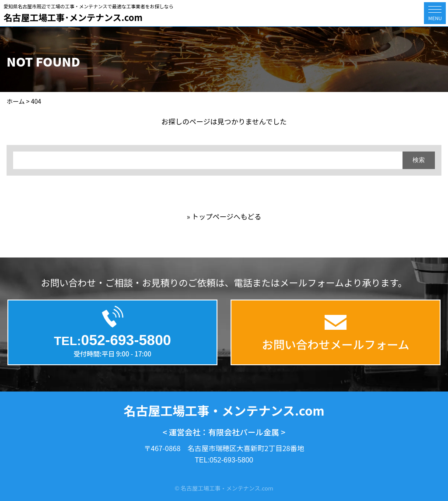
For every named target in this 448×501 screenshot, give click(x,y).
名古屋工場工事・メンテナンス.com (224, 410)
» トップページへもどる (224, 216)
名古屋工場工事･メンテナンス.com (73, 17)
